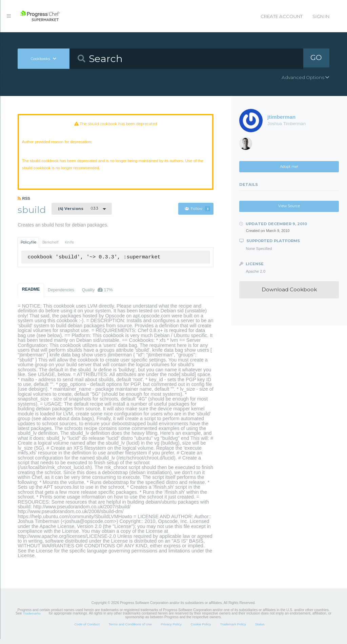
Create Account (282, 16)
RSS (24, 203)
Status (260, 629)
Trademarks (32, 618)
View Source (289, 206)
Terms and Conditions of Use (130, 629)
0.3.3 (78, 213)
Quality (97, 295)
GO (316, 58)
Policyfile (28, 247)
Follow (197, 214)
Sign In (321, 16)
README (31, 294)
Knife (69, 247)
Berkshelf (50, 247)
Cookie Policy (201, 629)
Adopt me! (289, 167)
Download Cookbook (289, 289)
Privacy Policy (171, 629)
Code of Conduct (87, 629)
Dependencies (61, 295)
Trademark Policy (233, 629)
